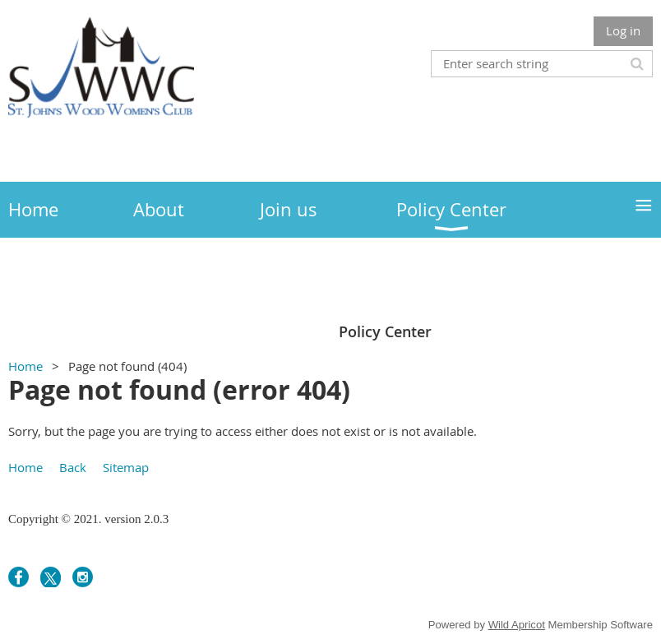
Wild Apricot (517, 625)
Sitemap (126, 467)
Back (73, 467)
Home (25, 366)
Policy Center (385, 331)
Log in (623, 30)
